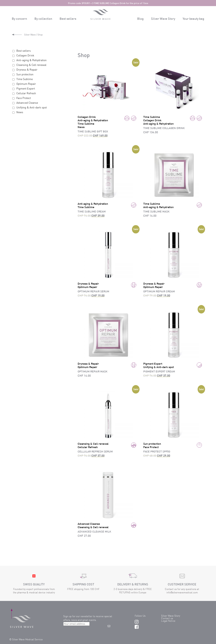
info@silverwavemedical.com (182, 592)
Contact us (167, 618)
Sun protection (25, 74)
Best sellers (24, 51)
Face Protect (24, 98)
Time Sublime (25, 79)
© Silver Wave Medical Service (26, 639)
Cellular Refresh (26, 93)
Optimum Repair (26, 84)
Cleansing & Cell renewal (31, 65)
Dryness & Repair (27, 70)
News (20, 112)
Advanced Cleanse (27, 103)
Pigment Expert (26, 89)
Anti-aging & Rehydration (31, 60)
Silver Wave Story (171, 616)
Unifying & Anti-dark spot (32, 107)
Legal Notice (168, 621)
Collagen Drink (25, 55)
